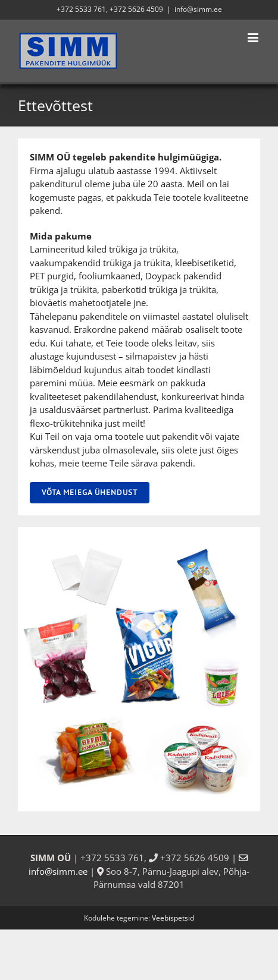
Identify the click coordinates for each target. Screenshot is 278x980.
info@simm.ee (198, 9)
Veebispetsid (173, 918)
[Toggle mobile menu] (254, 38)
